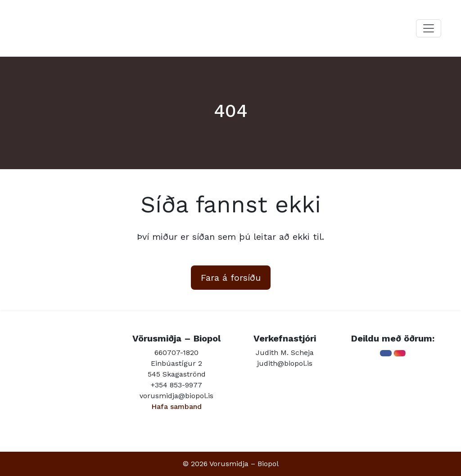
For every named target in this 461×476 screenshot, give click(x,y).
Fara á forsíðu (231, 278)
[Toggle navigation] (429, 28)
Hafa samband (176, 406)
